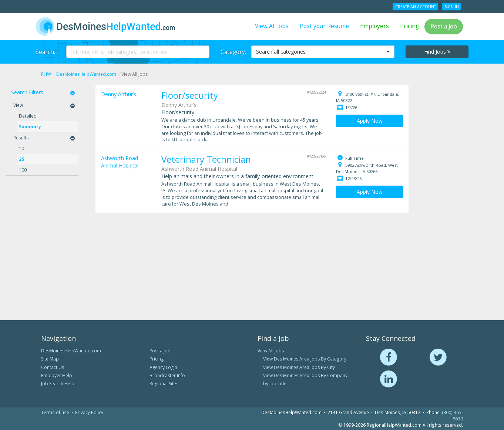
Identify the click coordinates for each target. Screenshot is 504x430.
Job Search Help (58, 384)
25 (21, 159)
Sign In (452, 7)
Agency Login (163, 367)
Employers (374, 26)
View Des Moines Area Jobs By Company (305, 375)
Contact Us (53, 367)
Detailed (28, 116)
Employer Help (57, 375)
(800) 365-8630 (452, 415)
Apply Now (370, 121)
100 (23, 170)
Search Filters (27, 92)
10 (21, 148)
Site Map (50, 359)
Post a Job (444, 26)
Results (21, 138)
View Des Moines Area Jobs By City (299, 367)
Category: (233, 52)
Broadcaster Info (167, 375)
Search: (45, 52)
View (18, 105)
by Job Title (275, 384)
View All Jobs (272, 26)
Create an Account (416, 7)
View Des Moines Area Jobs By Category (305, 359)
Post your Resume (324, 26)
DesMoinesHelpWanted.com (71, 351)
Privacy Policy (89, 412)
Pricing (409, 26)
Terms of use (55, 412)
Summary (30, 126)
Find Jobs (437, 52)
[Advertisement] (455, 196)
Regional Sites (164, 384)
